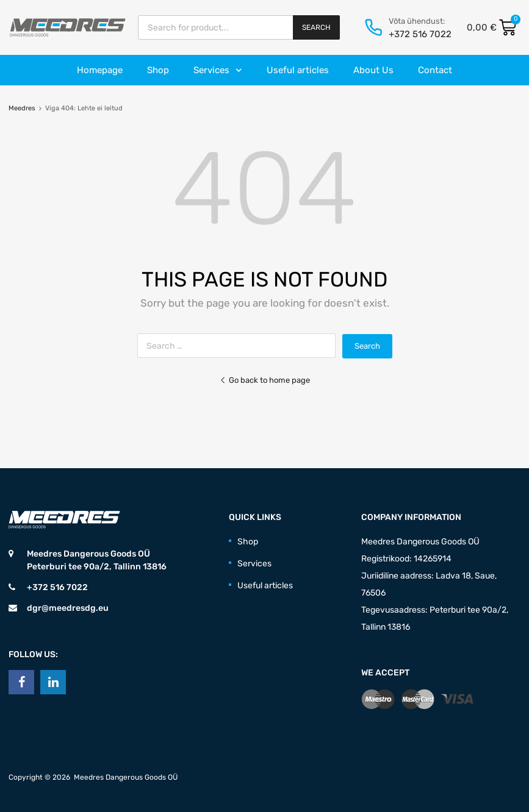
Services (218, 70)
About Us (373, 70)
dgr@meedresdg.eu (68, 608)
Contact (435, 70)
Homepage (100, 70)
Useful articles (298, 70)
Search (316, 27)
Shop (158, 70)
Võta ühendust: (417, 21)
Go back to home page (265, 380)
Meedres (22, 108)
